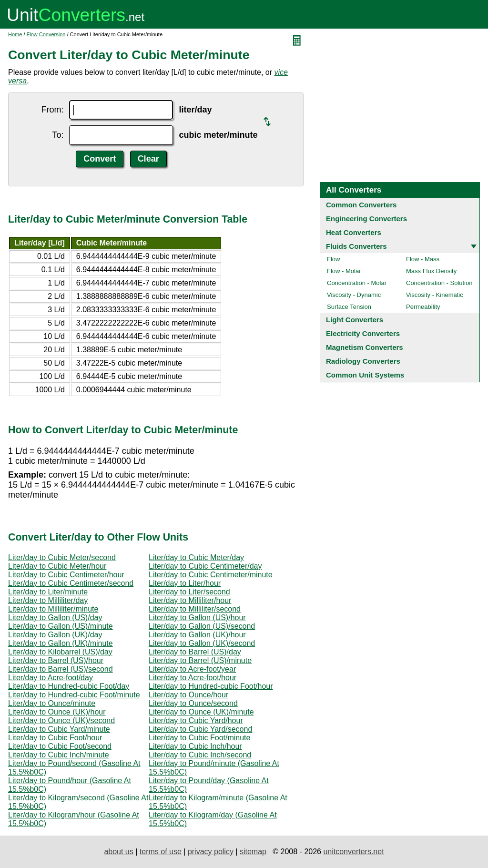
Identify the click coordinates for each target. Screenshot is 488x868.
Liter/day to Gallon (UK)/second (202, 643)
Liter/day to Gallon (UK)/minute (61, 643)
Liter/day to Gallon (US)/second (202, 626)
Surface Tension (349, 307)
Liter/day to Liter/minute (48, 592)
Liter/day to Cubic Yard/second (200, 729)
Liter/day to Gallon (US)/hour (197, 618)
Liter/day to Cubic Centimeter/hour (66, 575)
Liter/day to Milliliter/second (195, 609)
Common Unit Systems (365, 375)
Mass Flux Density (431, 271)
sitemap (253, 852)
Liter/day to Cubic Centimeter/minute (211, 575)
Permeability (423, 307)
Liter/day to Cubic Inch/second (200, 755)
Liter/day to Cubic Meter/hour (57, 566)
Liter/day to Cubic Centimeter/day (205, 566)
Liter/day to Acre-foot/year (192, 669)
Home (15, 34)
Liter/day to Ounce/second (193, 703)
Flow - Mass (423, 259)
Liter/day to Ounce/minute (52, 703)
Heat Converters (354, 232)
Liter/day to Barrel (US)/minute (200, 660)
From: (52, 110)
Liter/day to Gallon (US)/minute (61, 626)
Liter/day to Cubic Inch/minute (59, 755)
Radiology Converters (363, 361)
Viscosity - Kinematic (435, 295)
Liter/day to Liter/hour (185, 583)
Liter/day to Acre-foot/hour (193, 678)
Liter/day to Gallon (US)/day (55, 618)
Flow (333, 259)
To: (58, 135)
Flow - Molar (344, 271)
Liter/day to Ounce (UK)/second (61, 720)
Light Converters (355, 320)
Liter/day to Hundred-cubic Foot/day (69, 686)
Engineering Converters (366, 219)
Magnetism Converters (365, 347)
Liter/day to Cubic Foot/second (60, 746)
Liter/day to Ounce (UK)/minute (201, 712)
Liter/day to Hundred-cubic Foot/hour (211, 686)
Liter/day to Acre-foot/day (51, 678)
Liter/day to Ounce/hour (188, 695)
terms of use (161, 852)
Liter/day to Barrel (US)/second (61, 669)
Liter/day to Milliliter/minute (53, 609)
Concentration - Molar (357, 283)
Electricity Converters (363, 333)
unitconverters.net (353, 852)
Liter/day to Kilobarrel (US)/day (60, 652)
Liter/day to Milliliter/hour (190, 600)
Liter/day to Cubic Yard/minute (59, 729)
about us (118, 852)
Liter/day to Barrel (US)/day (195, 652)
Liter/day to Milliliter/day (48, 600)
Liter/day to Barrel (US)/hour (56, 660)
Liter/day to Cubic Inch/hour (195, 746)
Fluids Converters (356, 246)
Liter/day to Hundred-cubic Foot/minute (74, 695)
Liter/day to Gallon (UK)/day (55, 635)
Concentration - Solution (439, 283)
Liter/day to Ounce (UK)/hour (57, 712)
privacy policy (211, 852)
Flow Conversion (46, 34)
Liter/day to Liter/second (189, 592)
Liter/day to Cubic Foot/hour (55, 738)
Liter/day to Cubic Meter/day (196, 557)
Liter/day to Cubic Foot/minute (199, 738)
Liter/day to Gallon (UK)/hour (197, 635)
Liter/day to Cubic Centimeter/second (71, 583)
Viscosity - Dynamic (354, 295)
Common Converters (361, 205)
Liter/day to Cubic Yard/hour (196, 720)
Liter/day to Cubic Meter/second (62, 557)
